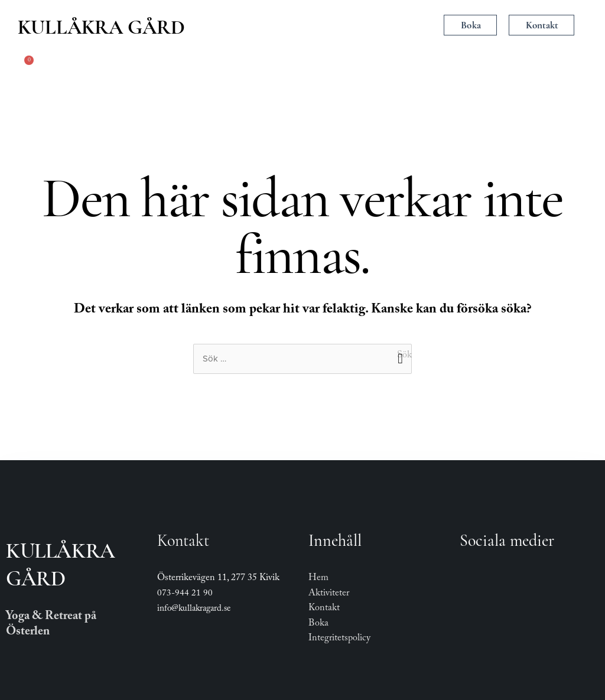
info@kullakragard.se (194, 610)
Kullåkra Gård (101, 27)
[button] (304, 26)
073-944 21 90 (185, 594)
